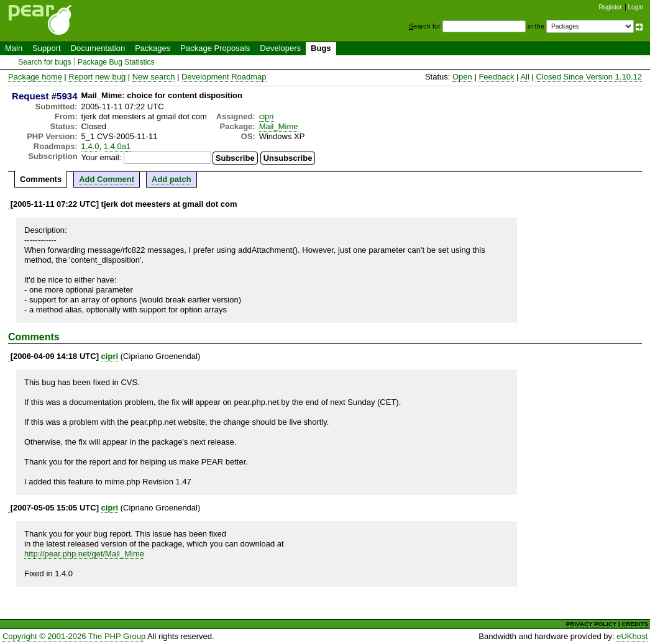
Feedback (496, 77)
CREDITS (635, 624)
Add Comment (107, 179)
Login (636, 7)
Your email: (102, 157)
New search (154, 77)
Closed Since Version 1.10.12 (589, 77)
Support (47, 48)
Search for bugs (44, 62)
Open (462, 77)
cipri (267, 116)
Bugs (321, 48)
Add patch (172, 179)
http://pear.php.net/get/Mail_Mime (84, 554)
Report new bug (97, 77)
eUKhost (632, 636)
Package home (35, 77)
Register (611, 7)
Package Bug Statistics (116, 62)
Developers (280, 48)
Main (14, 48)
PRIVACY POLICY (591, 624)
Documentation (98, 48)
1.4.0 (90, 146)
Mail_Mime (279, 126)
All (524, 77)
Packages (153, 48)
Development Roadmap (224, 77)
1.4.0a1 (117, 146)
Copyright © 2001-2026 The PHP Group (74, 636)
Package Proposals (215, 48)
